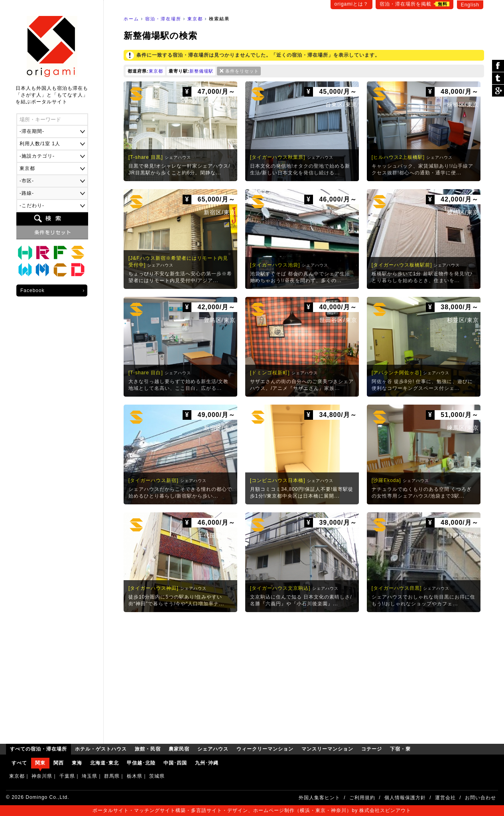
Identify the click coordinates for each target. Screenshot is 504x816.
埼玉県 (90, 776)
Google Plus (498, 91)
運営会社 (445, 798)
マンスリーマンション (43, 270)
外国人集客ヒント (319, 798)
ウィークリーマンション (25, 270)
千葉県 (67, 776)
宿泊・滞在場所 (163, 19)
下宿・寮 (78, 270)
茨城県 (157, 776)
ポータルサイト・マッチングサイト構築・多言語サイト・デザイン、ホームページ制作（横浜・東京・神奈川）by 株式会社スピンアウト (252, 810)
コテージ (60, 270)
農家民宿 (60, 253)
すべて (19, 763)
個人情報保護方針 (405, 798)
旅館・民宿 (43, 253)
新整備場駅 (201, 71)
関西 (59, 763)
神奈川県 (42, 776)
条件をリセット (242, 71)
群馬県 (112, 776)
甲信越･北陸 (141, 763)
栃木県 (135, 776)
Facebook (32, 290)
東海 (77, 763)
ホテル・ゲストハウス (25, 253)
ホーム (131, 19)
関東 (40, 763)
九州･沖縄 (207, 763)
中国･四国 (175, 763)
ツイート (498, 78)
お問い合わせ (480, 798)
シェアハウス (78, 253)
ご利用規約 (362, 798)
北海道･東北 (104, 763)
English (470, 5)
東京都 (195, 19)
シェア (498, 66)
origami (52, 46)
